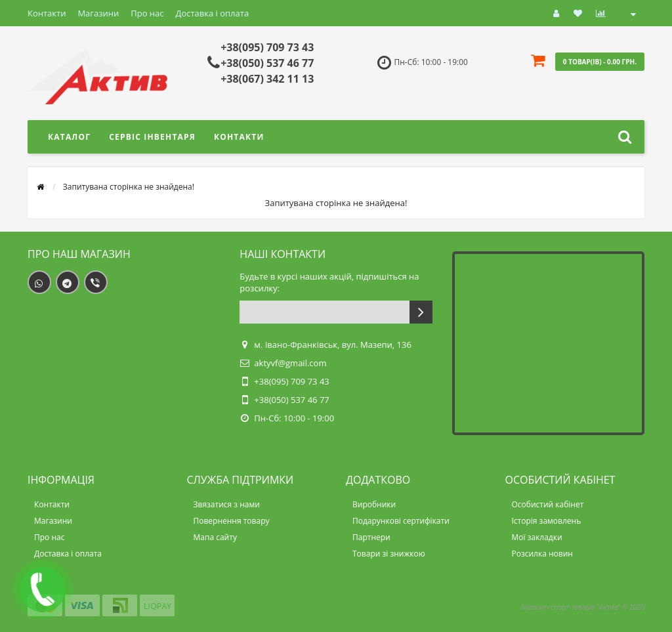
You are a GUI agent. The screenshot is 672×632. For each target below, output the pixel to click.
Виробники (374, 504)
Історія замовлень (547, 521)
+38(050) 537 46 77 (267, 63)
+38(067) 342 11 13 (267, 79)
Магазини (98, 13)
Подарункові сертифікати (401, 521)
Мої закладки (537, 537)
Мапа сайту (215, 537)
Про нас (147, 13)
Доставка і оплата (213, 13)
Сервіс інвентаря (152, 137)
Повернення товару (232, 521)
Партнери (371, 537)
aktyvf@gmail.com (290, 363)
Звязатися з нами (227, 504)
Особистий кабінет (548, 504)
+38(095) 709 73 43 (267, 47)
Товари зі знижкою (389, 554)
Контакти (47, 13)
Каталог (69, 137)
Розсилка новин (542, 554)
